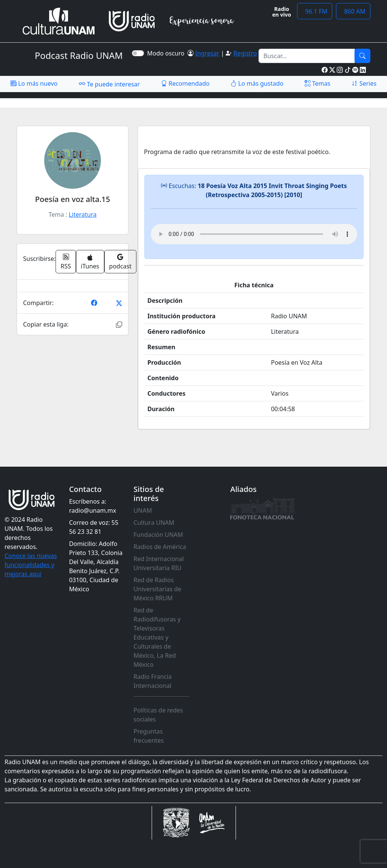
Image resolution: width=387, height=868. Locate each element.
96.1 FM (315, 11)
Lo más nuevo (34, 83)
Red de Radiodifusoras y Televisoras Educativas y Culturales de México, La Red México (157, 637)
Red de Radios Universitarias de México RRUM (157, 589)
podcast (120, 262)
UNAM (143, 510)
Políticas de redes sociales (158, 715)
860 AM (353, 11)
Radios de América (160, 547)
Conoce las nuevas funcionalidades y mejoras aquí (31, 565)
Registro (245, 53)
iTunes (90, 262)
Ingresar (207, 53)
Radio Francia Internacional (152, 681)
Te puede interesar (109, 84)
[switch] (138, 53)
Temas (318, 83)
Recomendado (185, 83)
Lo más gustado (257, 83)
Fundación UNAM (158, 535)
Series (364, 83)
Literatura (83, 214)
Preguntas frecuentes (149, 736)
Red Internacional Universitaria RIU (159, 563)
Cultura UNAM (154, 523)
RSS (66, 262)
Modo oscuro (167, 53)
